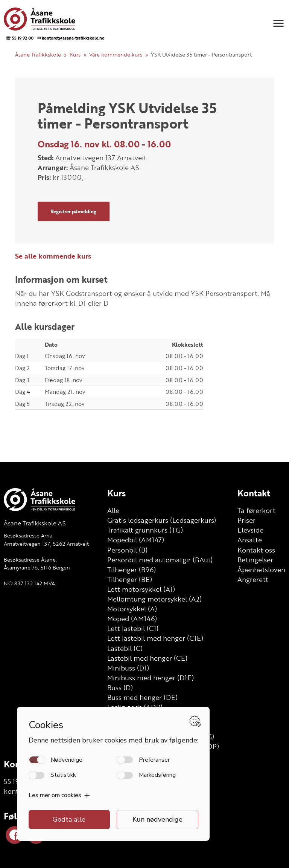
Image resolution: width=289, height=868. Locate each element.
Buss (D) (120, 687)
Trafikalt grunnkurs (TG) (145, 530)
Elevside (250, 530)
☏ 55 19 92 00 (20, 38)
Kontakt (254, 493)
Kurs (75, 54)
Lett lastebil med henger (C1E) (155, 638)
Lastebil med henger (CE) (147, 658)
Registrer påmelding (73, 211)
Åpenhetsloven (261, 569)
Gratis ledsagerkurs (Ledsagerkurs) (162, 520)
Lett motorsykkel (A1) (141, 589)
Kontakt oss (256, 550)
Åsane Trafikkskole (38, 54)
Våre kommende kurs (116, 54)
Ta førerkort (256, 510)
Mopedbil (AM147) (136, 540)
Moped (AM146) (132, 618)
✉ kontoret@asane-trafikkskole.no (71, 38)
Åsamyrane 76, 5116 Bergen (37, 567)
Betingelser (255, 560)
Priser (246, 520)
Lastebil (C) (125, 648)
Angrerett (253, 579)
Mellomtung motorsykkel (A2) (154, 599)
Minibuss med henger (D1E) (151, 678)
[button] (278, 23)
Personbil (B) (127, 550)
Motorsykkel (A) (132, 609)
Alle (113, 510)
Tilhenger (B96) (132, 569)
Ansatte (250, 540)
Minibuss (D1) (128, 668)
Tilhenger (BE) (130, 579)
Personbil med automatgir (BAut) (160, 560)
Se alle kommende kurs (53, 256)
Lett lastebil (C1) (133, 628)
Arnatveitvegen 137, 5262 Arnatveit (46, 544)
